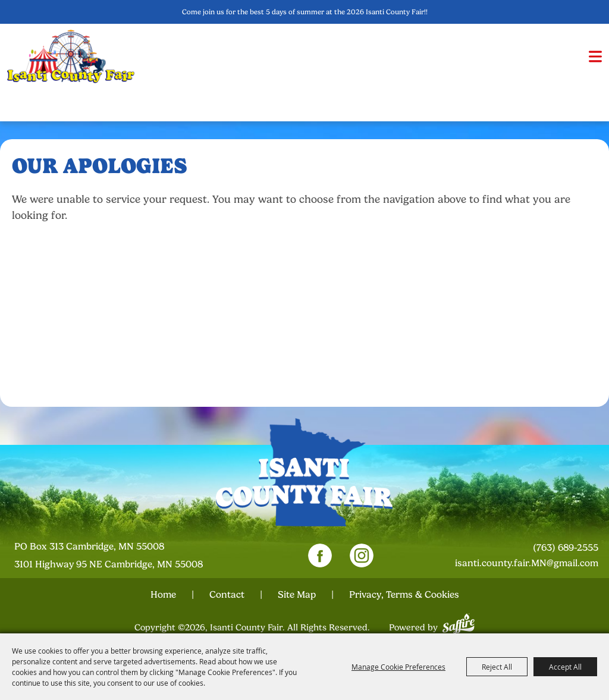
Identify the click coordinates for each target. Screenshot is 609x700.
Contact (227, 595)
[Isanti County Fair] (71, 56)
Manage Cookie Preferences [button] (398, 667)
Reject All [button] (497, 667)
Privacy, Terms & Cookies (404, 595)
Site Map (297, 595)
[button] (595, 56)
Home (163, 595)
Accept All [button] (565, 667)
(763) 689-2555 (566, 548)
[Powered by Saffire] (459, 622)
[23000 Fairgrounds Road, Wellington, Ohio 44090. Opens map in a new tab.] (121, 555)
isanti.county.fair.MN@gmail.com (527, 563)
